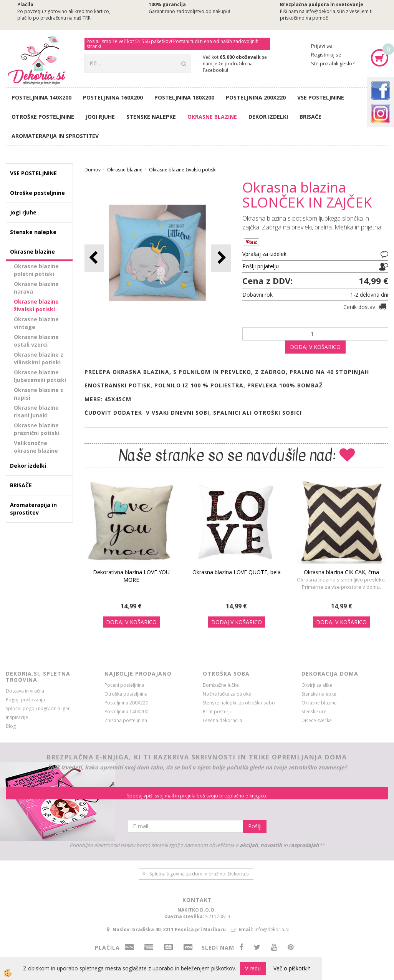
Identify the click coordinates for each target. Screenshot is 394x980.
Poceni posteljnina (124, 685)
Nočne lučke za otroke (227, 694)
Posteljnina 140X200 (41, 97)
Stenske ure (314, 712)
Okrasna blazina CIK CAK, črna (341, 572)
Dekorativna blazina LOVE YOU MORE (131, 576)
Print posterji (217, 712)
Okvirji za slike (317, 685)
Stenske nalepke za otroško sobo (239, 703)
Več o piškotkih (292, 968)
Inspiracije (17, 717)
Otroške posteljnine (43, 117)
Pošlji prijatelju (261, 266)
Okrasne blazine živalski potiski (36, 305)
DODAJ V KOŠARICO (315, 347)
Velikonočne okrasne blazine (36, 447)
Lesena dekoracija (223, 720)
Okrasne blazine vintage (36, 323)
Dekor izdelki (268, 117)
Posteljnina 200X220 (256, 97)
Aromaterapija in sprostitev (55, 136)
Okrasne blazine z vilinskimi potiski (39, 358)
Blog (11, 726)
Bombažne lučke (221, 685)
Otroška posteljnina (126, 694)
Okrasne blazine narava (36, 288)
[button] (221, 258)
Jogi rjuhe (100, 117)
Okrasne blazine (212, 117)
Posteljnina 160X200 (113, 97)
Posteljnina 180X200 (184, 97)
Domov (93, 170)
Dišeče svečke (317, 720)
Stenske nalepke (151, 117)
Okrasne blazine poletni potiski (36, 270)
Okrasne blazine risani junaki (36, 411)
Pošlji (255, 826)
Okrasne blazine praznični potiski (37, 429)
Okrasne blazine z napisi (39, 394)
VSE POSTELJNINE (321, 97)
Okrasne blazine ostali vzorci (36, 341)
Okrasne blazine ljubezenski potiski (40, 376)
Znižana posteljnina (126, 720)
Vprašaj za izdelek (264, 254)
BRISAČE (310, 117)
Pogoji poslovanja (25, 700)
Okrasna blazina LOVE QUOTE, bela (237, 572)
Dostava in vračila (25, 691)
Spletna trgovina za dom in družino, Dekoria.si (199, 874)
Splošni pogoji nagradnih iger (38, 708)
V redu (253, 968)
